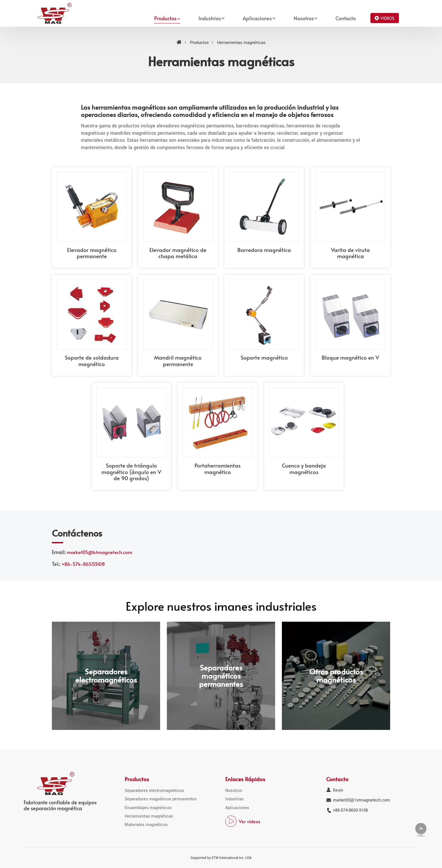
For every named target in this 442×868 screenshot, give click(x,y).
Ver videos (249, 821)
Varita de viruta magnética (350, 253)
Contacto (346, 18)
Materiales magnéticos (146, 825)
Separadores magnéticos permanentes (221, 676)
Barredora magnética (264, 250)
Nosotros (234, 791)
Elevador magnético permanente (92, 253)
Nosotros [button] (304, 18)
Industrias (235, 799)
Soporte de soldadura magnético (92, 360)
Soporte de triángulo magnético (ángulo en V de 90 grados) (131, 472)
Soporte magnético (264, 357)
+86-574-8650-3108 (350, 810)
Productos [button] (165, 18)
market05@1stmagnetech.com (100, 552)
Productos (199, 43)
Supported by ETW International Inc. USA (221, 858)
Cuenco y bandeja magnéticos (304, 468)
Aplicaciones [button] (257, 18)
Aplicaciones (237, 808)
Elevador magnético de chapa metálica (178, 253)
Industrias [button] (210, 18)
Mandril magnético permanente (178, 360)
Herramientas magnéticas (149, 816)
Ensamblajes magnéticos (148, 808)
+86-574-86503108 (83, 564)
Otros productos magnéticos (336, 676)
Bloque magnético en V (350, 357)
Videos (387, 18)
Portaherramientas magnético (218, 468)
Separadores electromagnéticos (106, 676)
